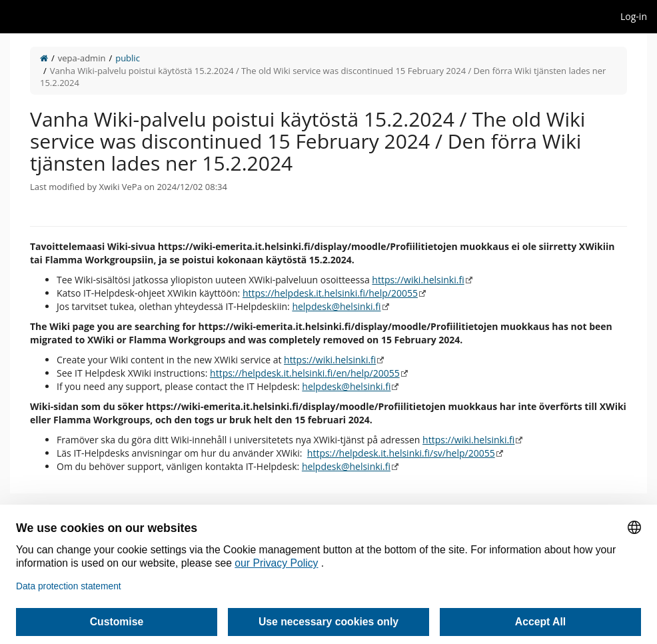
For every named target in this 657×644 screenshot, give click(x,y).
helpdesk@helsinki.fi (336, 306)
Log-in (634, 16)
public (128, 58)
